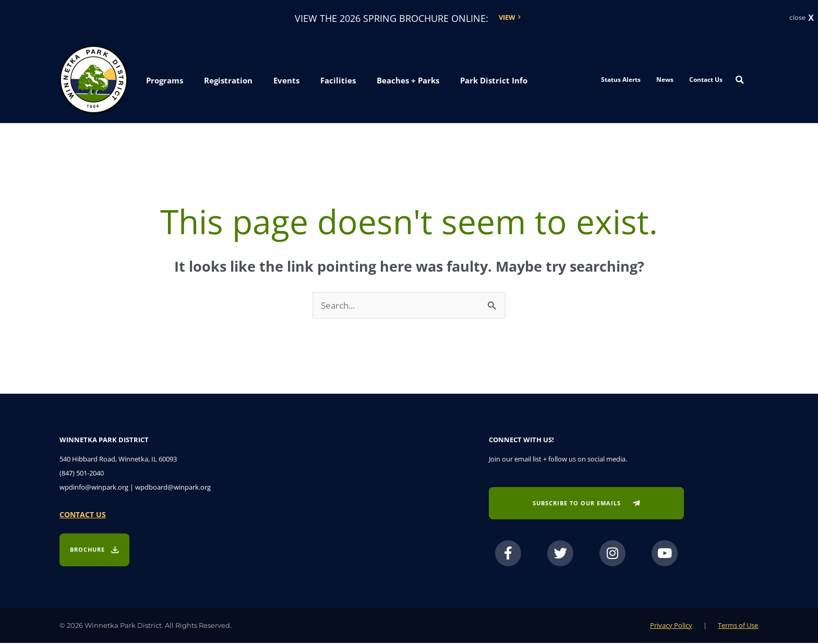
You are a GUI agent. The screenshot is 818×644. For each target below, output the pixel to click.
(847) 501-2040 (82, 475)
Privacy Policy (671, 626)
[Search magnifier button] (740, 80)
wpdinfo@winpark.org (94, 489)
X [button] (811, 19)
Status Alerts (621, 80)
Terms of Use (738, 626)
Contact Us (706, 80)
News (665, 80)
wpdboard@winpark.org (173, 489)
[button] (165, 81)
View (507, 18)
